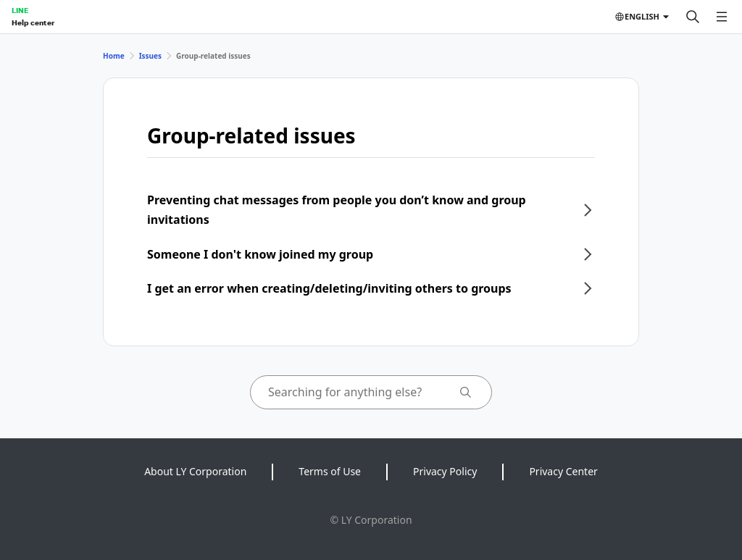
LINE (20, 10)
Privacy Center (563, 471)
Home (114, 56)
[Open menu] (722, 17)
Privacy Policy (445, 471)
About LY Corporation (195, 471)
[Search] (693, 17)
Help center (33, 22)
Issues (150, 56)
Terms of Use (330, 471)
